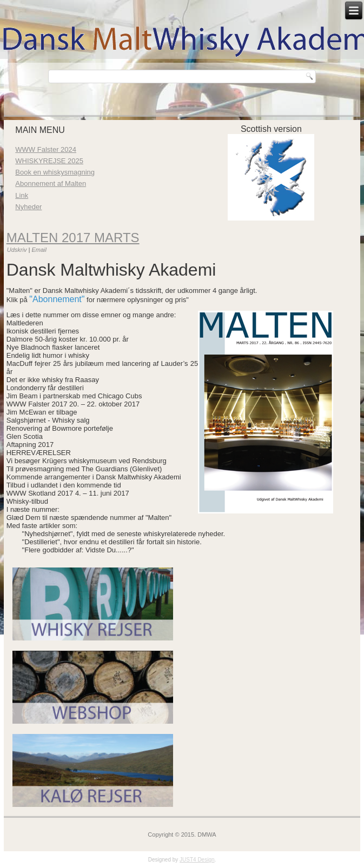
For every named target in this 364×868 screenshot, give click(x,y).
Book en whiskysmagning (55, 172)
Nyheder (28, 207)
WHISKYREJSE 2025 (49, 161)
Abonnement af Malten (51, 183)
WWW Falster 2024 (46, 149)
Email (39, 250)
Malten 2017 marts (73, 238)
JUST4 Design (197, 860)
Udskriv (18, 250)
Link (22, 195)
